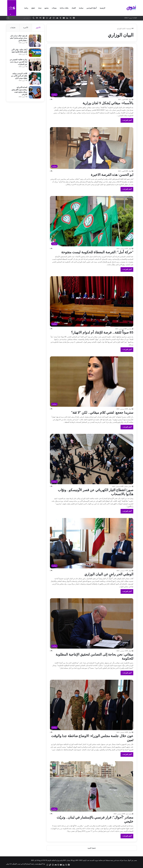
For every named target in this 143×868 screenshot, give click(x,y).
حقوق (33, 8)
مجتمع (47, 8)
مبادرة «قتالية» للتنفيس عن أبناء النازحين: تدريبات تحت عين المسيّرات (19, 62)
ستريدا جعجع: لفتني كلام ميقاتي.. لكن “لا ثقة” (102, 413)
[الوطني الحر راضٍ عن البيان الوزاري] (92, 543)
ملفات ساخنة (64, 8)
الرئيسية (102, 8)
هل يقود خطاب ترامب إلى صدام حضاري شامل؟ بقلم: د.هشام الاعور (18, 38)
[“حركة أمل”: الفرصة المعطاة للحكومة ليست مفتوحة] (92, 221)
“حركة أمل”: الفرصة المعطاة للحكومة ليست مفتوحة (97, 252)
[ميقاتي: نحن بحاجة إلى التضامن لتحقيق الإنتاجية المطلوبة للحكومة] (92, 623)
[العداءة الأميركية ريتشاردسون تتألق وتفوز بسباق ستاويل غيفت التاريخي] (35, 93)
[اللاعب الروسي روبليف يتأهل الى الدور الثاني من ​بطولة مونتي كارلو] (35, 79)
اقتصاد (74, 8)
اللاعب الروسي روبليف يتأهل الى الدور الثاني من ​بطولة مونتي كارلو (19, 76)
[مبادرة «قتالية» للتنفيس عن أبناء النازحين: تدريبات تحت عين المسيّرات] (35, 65)
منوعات (54, 8)
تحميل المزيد (92, 848)
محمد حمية (129, 814)
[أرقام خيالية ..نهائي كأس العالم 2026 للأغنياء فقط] (35, 53)
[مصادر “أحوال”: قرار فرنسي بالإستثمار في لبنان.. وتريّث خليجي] (92, 786)
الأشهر (38, 28)
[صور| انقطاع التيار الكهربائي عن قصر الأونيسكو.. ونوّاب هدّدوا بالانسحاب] (92, 459)
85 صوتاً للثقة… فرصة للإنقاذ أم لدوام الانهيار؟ (102, 332)
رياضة (26, 8)
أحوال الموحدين (92, 8)
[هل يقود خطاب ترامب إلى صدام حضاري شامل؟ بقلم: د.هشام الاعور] (35, 41)
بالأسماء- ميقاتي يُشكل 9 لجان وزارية (108, 103)
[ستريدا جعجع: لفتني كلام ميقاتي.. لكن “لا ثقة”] (92, 382)
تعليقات (13, 28)
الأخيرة (26, 28)
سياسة (81, 8)
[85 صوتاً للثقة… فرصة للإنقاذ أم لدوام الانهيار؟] (92, 301)
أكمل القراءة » (127, 120)
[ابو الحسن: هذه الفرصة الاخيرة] (92, 148)
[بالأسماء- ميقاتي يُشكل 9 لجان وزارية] (92, 72)
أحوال (130, 100)
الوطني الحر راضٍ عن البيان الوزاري (109, 574)
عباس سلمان (128, 486)
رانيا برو (129, 329)
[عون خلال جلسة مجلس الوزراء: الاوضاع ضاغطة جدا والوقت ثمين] (92, 705)
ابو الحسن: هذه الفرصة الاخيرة (112, 175)
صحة (40, 8)
